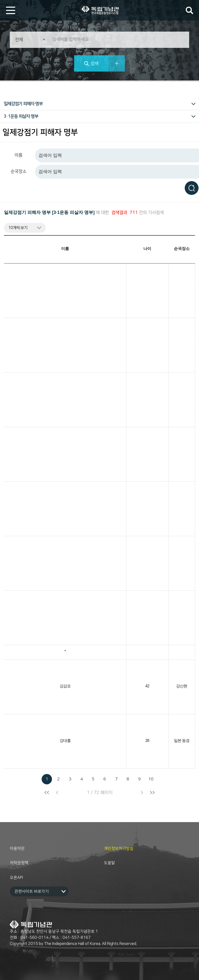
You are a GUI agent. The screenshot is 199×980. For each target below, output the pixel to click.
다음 (142, 792)
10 (151, 779)
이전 (57, 792)
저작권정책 (19, 863)
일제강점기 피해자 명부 (23, 104)
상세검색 (117, 63)
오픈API (16, 878)
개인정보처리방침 (119, 848)
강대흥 (65, 741)
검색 (95, 64)
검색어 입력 (189, 10)
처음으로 (47, 792)
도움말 (109, 863)
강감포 (65, 686)
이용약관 (17, 848)
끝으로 (152, 792)
